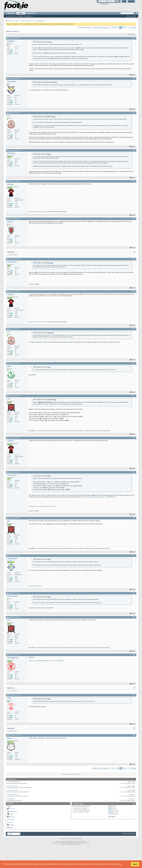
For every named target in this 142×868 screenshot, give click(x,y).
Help (124, 1)
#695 (134, 555)
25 (113, 27)
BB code (110, 806)
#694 (134, 518)
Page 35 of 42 (98, 27)
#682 (134, 78)
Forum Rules (112, 817)
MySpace (12, 825)
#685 (134, 181)
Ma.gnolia (12, 820)
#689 (134, 329)
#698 (134, 655)
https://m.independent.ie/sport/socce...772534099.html (98, 497)
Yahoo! (11, 828)
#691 (134, 396)
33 (115, 27)
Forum (21, 13)
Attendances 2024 (12, 790)
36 (123, 27)
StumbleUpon (13, 811)
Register (131, 1)
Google (11, 814)
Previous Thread (67, 774)
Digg (10, 806)
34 (118, 27)
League (16, 21)
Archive (130, 834)
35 (121, 27)
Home (125, 834)
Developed (63, 844)
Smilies (110, 808)
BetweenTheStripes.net (36, 211)
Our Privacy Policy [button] (115, 864)
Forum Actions (28, 16)
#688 (134, 291)
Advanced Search (131, 16)
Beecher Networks (77, 844)
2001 (72, 841)
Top (134, 834)
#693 (134, 472)
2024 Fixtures (11, 799)
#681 (134, 38)
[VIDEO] (110, 812)
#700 (134, 735)
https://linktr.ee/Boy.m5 (36, 586)
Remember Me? (104, 4)
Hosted (69, 844)
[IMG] (110, 810)
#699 (134, 695)
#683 (134, 113)
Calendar (20, 16)
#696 (134, 593)
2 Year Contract (12, 255)
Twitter (11, 822)
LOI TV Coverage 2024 (13, 782)
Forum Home (10, 16)
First (105, 28)
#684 (134, 150)
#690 (134, 363)
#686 (134, 219)
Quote (133, 75)
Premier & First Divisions (28, 21)
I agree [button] (135, 864)
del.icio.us (12, 809)
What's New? (11, 13)
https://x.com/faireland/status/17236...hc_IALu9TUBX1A (46, 661)
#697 (134, 617)
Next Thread (76, 774)
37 (126, 27)
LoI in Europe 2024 (12, 786)
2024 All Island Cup (13, 794)
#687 (134, 259)
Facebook (12, 817)
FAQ (16, 16)
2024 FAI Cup (15, 31)
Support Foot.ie (31, 13)
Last (134, 28)
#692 (134, 438)
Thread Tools (130, 34)
